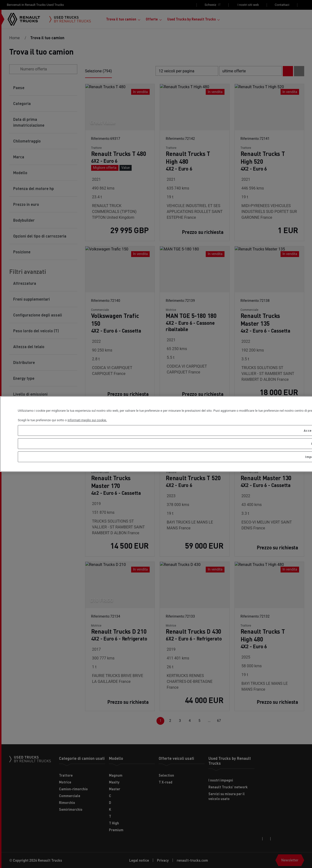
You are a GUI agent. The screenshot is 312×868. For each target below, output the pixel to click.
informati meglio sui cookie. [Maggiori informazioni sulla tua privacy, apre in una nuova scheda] (87, 420)
